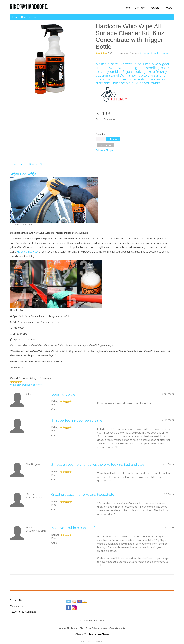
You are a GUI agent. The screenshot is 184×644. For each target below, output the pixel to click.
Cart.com (100, 641)
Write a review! (18, 385)
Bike (23, 17)
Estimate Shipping (105, 150)
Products (154, 8)
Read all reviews (35, 385)
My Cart (168, 8)
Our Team (140, 8)
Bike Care (33, 17)
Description (18, 164)
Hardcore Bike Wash (28, 252)
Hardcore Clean (99, 634)
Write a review (161, 53)
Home (127, 8)
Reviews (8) (36, 164)
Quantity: (101, 134)
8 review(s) (146, 53)
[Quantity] (101, 139)
